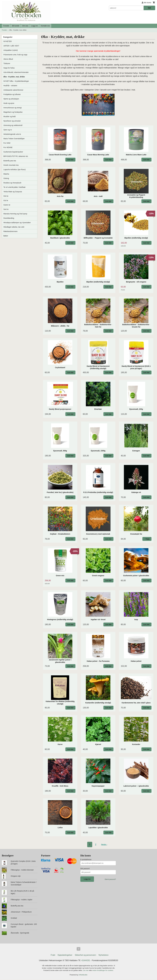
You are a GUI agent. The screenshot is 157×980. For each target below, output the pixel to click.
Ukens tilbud (8, 59)
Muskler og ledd (10, 116)
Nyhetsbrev (104, 955)
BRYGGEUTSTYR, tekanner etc (16, 156)
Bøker (6, 236)
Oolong (6, 178)
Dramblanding (9, 218)
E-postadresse (86, 859)
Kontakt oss (45, 26)
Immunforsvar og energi (13, 108)
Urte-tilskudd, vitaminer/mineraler (16, 72)
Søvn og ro (8, 130)
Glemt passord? (110, 879)
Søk (149, 8)
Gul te (6, 200)
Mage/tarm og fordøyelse (13, 112)
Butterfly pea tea (10, 161)
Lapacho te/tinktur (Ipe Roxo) (15, 170)
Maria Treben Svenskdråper (14, 139)
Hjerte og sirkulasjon (11, 99)
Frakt (53, 955)
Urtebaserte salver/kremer (13, 90)
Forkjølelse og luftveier (12, 94)
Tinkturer (7, 63)
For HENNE (8, 147)
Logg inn (35, 26)
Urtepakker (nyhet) (11, 50)
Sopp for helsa (9, 68)
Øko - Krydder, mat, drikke (14, 77)
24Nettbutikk (83, 975)
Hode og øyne (9, 103)
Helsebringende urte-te (12, 134)
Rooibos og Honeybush (12, 183)
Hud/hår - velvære (10, 86)
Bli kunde (16, 26)
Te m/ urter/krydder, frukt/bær (15, 187)
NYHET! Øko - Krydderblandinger (16, 81)
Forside (6, 26)
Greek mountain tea (11, 165)
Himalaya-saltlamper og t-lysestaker (17, 223)
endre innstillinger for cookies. (103, 971)
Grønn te (7, 205)
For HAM (7, 143)
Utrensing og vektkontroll (13, 125)
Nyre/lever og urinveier (12, 121)
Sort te (6, 209)
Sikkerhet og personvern (85, 955)
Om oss (25, 26)
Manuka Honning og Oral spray (15, 214)
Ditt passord (85, 869)
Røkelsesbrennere (10, 231)
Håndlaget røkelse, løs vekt (14, 227)
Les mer (86, 971)
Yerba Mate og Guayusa (13, 192)
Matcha (6, 174)
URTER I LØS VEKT (11, 46)
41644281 (86, 961)
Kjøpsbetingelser (65, 955)
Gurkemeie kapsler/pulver (13, 152)
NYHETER (8, 41)
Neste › (104, 844)
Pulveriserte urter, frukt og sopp (15, 55)
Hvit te (6, 196)
